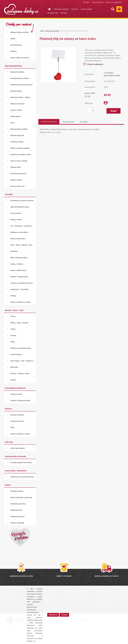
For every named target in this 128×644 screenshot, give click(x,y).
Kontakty (64, 13)
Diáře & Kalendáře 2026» (20, 207)
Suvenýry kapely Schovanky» (21, 462)
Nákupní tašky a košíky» (20, 32)
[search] (113, 9)
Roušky (13, 380)
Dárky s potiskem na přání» (21, 302)
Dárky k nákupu (16, 180)
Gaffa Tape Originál (18, 448)
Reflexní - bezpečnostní (19, 277)
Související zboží (68, 122)
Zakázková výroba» (18, 516)
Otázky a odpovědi (17, 523)
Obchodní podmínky (18, 504)
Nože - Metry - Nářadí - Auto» (22, 245)
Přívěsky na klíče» (17, 142)
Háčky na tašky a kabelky (20, 148)
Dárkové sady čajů (17, 135)
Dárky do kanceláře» (18, 238)
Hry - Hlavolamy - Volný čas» (21, 226)
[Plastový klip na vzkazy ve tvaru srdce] (58, 48)
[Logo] (21, 9)
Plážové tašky (16, 167)
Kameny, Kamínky (17, 415)
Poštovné (75, 9)
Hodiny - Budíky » (17, 264)
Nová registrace (98, 2)
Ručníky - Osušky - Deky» (20, 373)
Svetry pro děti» (16, 394)
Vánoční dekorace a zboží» (20, 434)
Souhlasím (64, 615)
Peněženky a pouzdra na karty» (22, 200)
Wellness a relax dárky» (19, 232)
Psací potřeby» (16, 213)
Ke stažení (84, 122)
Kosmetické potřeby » (19, 173)
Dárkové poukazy (17, 491)
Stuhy (13, 427)
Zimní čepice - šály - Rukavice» (22, 361)
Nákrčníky (14, 367)
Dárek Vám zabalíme (61, 9)
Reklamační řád (16, 510)
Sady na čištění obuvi (18, 270)
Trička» (13, 316)
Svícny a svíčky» (16, 110)
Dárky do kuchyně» (18, 104)
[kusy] (88, 110)
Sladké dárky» (16, 116)
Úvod (42, 31)
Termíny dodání (86, 9)
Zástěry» (14, 51)
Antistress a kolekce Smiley (21, 154)
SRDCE (13, 39)
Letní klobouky (16, 354)
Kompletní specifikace (49, 122)
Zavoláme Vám (53, 13)
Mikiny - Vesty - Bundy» (19, 323)
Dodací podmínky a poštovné (21, 497)
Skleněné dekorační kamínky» (22, 85)
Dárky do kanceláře (52, 31)
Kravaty (13, 335)
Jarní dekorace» (16, 45)
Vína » (13, 123)
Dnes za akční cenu (17, 186)
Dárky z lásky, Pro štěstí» (20, 58)
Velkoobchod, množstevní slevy (22, 477)
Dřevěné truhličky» (18, 72)
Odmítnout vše (53, 615)
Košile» (13, 329)
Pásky (13, 342)
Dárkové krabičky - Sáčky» (20, 97)
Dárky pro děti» (16, 219)
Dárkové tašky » (16, 91)
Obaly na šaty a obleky (19, 161)
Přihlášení (86, 2)
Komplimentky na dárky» (20, 78)
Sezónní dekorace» (17, 421)
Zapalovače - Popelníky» (20, 289)
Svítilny (13, 296)
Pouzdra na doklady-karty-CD (21, 283)
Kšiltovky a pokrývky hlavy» (21, 348)
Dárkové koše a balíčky (19, 129)
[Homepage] (48, 9)
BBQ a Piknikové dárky (19, 258)
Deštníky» (14, 251)
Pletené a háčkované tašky (20, 400)
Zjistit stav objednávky (114, 2)
